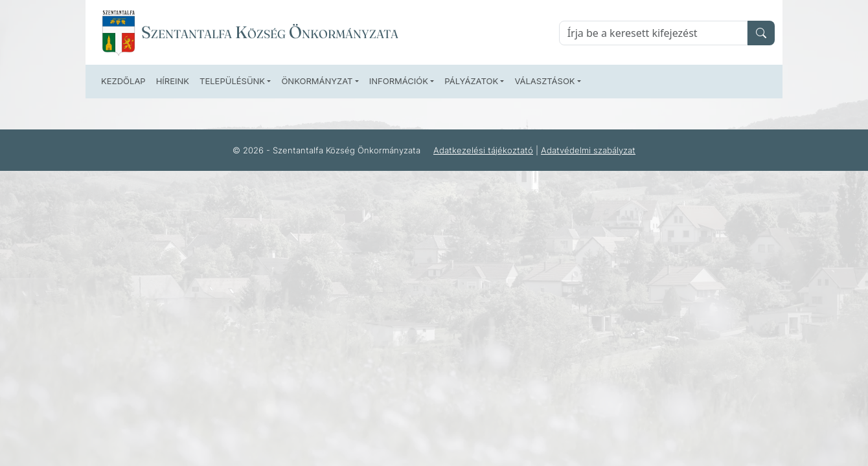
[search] (761, 33)
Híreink (173, 81)
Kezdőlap (123, 81)
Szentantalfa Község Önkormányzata (270, 32)
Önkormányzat (317, 81)
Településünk (232, 81)
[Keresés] (653, 33)
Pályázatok (471, 81)
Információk (399, 81)
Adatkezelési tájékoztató (483, 150)
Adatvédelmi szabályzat (588, 150)
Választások (544, 81)
